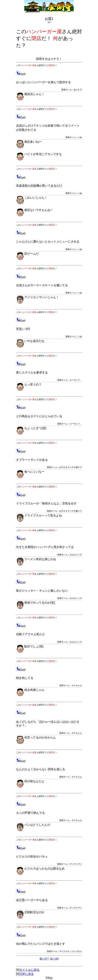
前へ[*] (43, 959)
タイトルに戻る (29, 970)
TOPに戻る (27, 974)
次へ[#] (54, 959)
